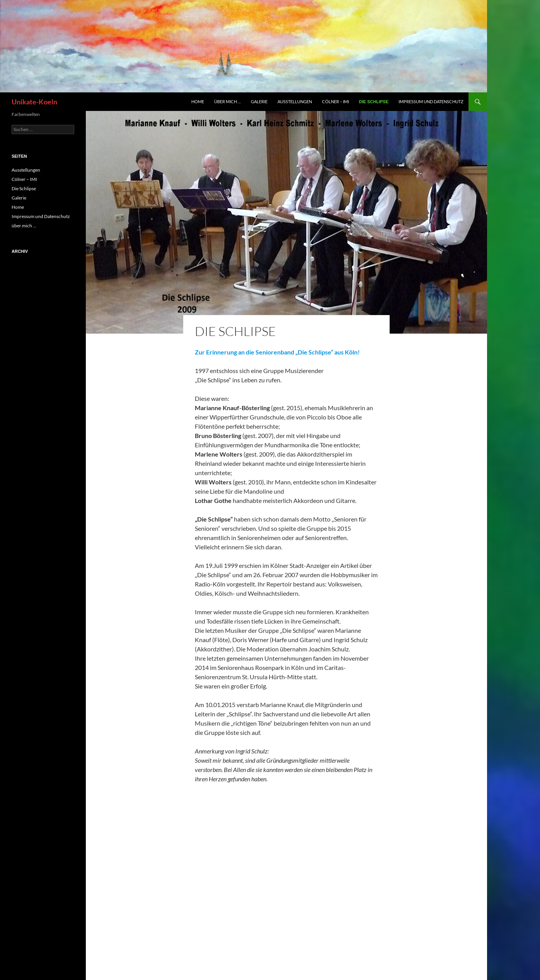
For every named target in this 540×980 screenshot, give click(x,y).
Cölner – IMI (336, 101)
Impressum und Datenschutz (431, 101)
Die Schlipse (374, 102)
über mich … (227, 101)
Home (198, 101)
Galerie (259, 101)
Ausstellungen (295, 101)
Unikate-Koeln (34, 102)
